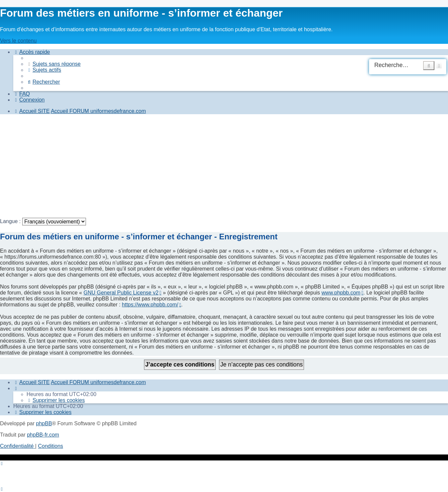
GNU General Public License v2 (121, 293)
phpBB (44, 423)
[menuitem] (54, 64)
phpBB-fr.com (43, 435)
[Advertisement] (199, 166)
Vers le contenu (18, 41)
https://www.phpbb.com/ (150, 305)
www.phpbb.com (341, 293)
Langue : (10, 221)
